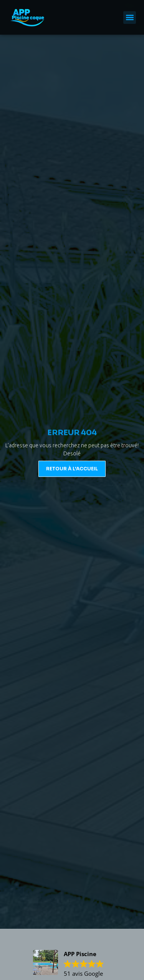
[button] (130, 18)
